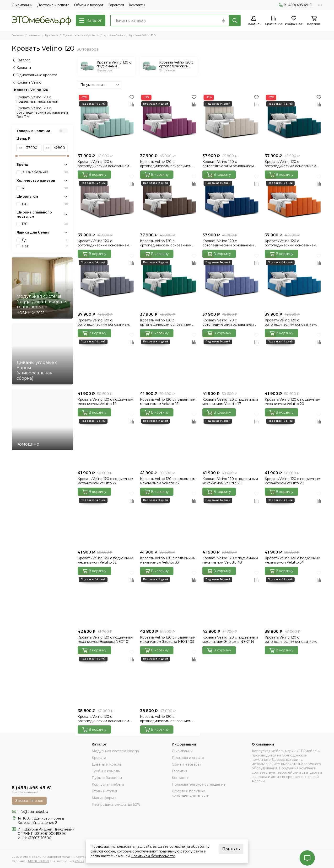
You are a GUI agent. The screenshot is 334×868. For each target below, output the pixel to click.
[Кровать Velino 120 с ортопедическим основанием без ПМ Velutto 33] (169, 281)
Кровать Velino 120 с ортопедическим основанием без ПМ (42, 112)
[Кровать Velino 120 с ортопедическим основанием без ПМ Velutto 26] (231, 202)
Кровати (51, 35)
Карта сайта (84, 857)
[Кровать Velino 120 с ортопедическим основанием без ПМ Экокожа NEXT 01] (294, 598)
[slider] (16, 156)
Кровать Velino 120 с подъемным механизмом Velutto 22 (105, 481)
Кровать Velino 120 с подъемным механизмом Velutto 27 (292, 481)
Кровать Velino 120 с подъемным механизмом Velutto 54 (292, 560)
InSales (79, 861)
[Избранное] (294, 21)
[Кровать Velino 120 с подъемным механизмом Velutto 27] (294, 439)
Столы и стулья (104, 791)
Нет (45, 246)
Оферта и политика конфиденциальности (191, 793)
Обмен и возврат (89, 5)
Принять (231, 849)
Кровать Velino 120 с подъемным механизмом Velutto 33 (168, 560)
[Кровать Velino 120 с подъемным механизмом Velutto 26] (231, 439)
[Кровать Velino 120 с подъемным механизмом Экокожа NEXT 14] (231, 598)
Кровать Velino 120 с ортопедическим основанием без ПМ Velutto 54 (290, 322)
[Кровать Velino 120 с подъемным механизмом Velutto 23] (169, 439)
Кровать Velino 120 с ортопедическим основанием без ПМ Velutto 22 (103, 243)
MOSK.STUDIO (39, 861)
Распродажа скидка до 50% (116, 804)
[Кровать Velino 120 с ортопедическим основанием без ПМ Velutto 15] (169, 122)
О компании (22, 5)
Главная (18, 35)
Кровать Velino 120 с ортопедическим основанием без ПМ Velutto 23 (166, 243)
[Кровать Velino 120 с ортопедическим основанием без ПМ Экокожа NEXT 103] (106, 677)
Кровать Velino (114, 35)
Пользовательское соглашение (199, 784)
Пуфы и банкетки (107, 778)
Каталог (34, 35)
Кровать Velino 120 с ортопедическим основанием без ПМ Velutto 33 (166, 322)
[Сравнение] (274, 21)
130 (45, 204)
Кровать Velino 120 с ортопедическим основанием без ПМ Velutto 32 (103, 322)
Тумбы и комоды (106, 771)
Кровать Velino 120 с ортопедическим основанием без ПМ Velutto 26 (228, 243)
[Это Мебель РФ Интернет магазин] (41, 21)
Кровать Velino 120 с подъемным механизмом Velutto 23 (168, 481)
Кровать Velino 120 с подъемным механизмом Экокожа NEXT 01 (105, 639)
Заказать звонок (29, 801)
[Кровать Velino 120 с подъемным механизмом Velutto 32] (106, 519)
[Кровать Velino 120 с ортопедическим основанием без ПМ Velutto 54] (294, 281)
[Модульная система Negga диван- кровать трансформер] (42, 288)
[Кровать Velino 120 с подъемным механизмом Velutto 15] (169, 360)
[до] (60, 148)
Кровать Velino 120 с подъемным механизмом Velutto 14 (105, 402)
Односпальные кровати (81, 35)
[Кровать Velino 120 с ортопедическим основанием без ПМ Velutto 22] (106, 202)
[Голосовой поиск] (223, 21)
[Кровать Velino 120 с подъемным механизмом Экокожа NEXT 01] (106, 598)
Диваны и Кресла (107, 764)
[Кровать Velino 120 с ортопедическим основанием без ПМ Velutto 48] (231, 281)
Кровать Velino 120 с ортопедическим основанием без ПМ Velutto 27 (290, 243)
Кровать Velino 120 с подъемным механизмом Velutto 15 (168, 402)
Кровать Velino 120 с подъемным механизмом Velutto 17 (230, 402)
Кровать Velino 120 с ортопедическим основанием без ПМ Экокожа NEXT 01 (290, 639)
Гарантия (116, 5)
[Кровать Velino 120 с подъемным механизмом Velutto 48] (231, 519)
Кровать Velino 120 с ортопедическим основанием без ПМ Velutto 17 (228, 164)
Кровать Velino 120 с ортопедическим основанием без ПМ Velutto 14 (103, 164)
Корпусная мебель (108, 784)
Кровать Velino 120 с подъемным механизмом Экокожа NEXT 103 (168, 639)
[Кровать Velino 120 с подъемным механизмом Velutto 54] (294, 519)
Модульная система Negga (115, 751)
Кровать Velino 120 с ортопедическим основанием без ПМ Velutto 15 (166, 164)
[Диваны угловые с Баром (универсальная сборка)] (42, 354)
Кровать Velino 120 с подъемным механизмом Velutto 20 (292, 402)
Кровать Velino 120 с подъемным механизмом (38, 99)
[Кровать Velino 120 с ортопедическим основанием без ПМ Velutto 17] (231, 122)
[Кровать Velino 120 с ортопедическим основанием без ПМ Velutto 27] (294, 202)
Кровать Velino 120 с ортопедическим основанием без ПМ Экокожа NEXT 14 (166, 719)
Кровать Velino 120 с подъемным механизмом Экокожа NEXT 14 (230, 639)
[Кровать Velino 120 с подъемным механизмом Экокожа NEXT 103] (169, 598)
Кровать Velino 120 (31, 90)
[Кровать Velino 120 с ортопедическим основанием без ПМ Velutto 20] (294, 122)
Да (45, 240)
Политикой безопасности (153, 856)
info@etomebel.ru (33, 812)
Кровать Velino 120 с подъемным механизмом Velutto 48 (230, 560)
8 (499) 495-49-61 (296, 5)
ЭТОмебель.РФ (45, 172)
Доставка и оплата (53, 5)
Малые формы (104, 798)
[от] (32, 148)
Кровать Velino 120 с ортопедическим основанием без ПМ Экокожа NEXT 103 (103, 719)
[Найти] (235, 21)
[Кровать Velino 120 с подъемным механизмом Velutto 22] (106, 439)
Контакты (137, 5)
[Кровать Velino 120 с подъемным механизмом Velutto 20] (294, 360)
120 (45, 224)
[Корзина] (314, 21)
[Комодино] (42, 420)
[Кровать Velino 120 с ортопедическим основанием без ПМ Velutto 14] (106, 122)
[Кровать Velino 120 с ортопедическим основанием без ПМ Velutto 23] (169, 202)
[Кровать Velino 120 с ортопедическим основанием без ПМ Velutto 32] (106, 281)
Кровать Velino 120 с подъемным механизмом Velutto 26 (230, 481)
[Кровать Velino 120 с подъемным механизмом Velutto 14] (106, 360)
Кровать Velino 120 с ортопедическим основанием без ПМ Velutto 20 (290, 164)
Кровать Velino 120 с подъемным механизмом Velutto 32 (105, 560)
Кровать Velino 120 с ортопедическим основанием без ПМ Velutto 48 (228, 322)
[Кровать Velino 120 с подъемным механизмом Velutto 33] (169, 519)
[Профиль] (254, 21)
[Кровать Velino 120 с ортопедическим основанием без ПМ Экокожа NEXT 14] (169, 677)
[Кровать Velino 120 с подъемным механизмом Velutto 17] (231, 360)
